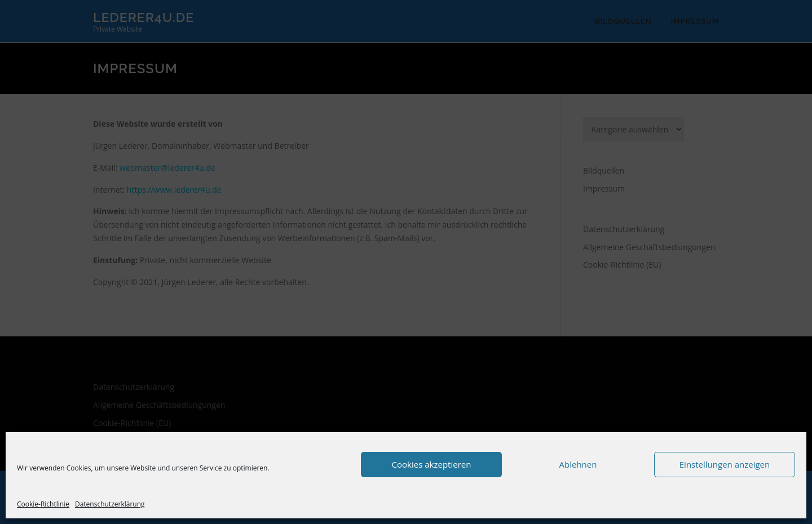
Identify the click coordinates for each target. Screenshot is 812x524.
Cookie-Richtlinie (43, 504)
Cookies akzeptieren (432, 464)
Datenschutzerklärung (110, 504)
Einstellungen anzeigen (725, 464)
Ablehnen (578, 464)
